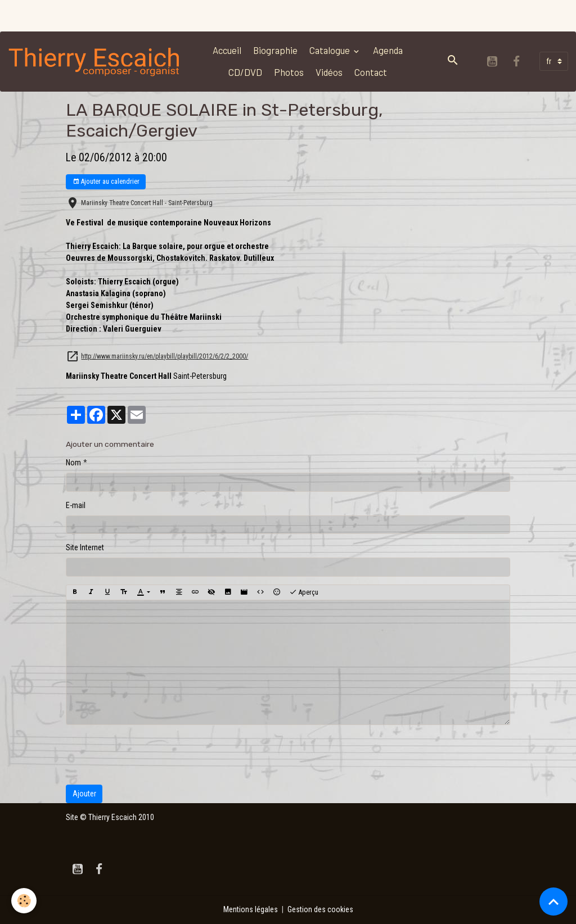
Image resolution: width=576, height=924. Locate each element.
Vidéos (329, 72)
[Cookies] (24, 901)
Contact (371, 72)
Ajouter (84, 794)
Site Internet (85, 547)
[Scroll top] (553, 902)
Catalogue (330, 50)
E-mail (76, 505)
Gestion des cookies (320, 909)
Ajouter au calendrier (106, 182)
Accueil (227, 50)
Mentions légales (251, 909)
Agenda (388, 50)
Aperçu (304, 592)
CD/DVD (245, 72)
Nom (73, 463)
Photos (289, 72)
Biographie (275, 50)
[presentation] (151, 755)
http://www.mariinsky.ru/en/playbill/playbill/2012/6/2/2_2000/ (165, 356)
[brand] (95, 61)
